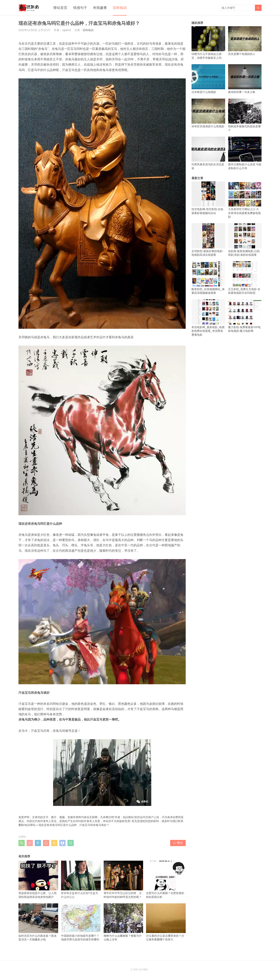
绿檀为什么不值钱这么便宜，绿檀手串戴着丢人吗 (208, 43)
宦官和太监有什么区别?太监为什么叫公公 (81, 879)
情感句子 (80, 8)
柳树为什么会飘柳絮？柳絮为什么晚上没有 (123, 922)
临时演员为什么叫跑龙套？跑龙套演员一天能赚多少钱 (38, 922)
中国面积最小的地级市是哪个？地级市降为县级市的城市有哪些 (81, 922)
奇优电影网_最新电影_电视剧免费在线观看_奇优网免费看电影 (208, 318)
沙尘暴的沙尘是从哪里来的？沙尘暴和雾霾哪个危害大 (166, 922)
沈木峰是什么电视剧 (208, 79)
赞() (178, 843)
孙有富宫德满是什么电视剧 (208, 113)
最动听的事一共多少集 (245, 79)
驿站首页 (60, 8)
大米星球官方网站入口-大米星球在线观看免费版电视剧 (245, 200)
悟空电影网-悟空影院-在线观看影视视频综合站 (208, 198)
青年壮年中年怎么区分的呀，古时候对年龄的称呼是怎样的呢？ (123, 879)
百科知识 (120, 8)
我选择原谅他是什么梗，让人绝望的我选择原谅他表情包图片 (38, 879)
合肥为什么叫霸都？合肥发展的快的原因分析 (166, 879)
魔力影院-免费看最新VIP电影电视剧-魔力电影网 (245, 316)
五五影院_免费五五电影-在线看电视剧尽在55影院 (245, 278)
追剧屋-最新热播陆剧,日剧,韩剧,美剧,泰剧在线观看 (245, 240)
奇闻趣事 (100, 8)
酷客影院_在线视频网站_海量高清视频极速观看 (208, 278)
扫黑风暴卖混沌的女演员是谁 (208, 153)
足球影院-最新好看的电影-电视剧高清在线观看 (208, 240)
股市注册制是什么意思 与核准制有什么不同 (245, 153)
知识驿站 (30, 825)
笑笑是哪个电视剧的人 (245, 41)
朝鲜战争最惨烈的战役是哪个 (245, 115)
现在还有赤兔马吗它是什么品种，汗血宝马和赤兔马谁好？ (74, 825)
